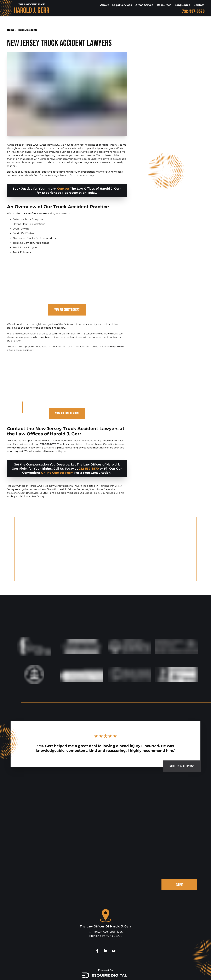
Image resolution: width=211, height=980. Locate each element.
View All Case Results (67, 414)
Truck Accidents (27, 30)
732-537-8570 (193, 11)
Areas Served (144, 5)
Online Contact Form (57, 474)
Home (11, 30)
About (104, 5)
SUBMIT (179, 865)
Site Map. (146, 974)
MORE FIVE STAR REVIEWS (180, 745)
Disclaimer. (133, 974)
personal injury (108, 145)
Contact (199, 5)
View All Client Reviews (67, 310)
